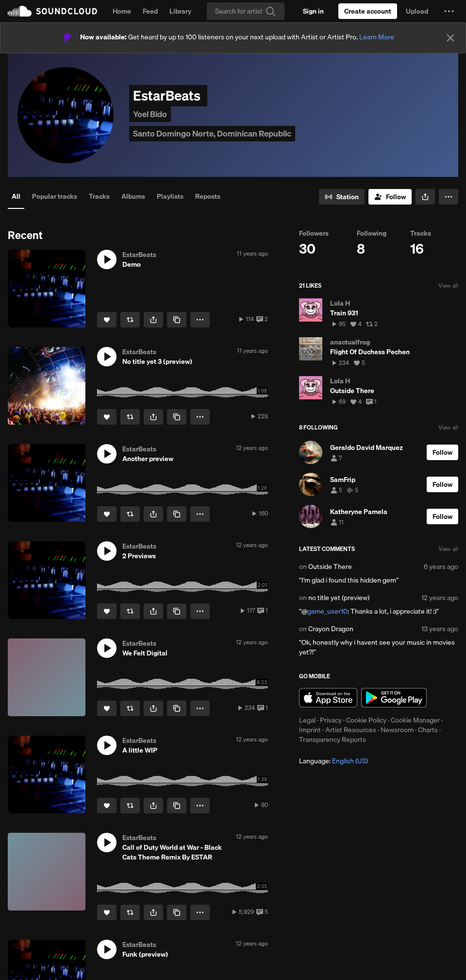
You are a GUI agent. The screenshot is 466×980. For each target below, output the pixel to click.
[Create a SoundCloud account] (368, 11)
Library (180, 11)
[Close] (450, 38)
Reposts (208, 196)
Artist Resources (351, 730)
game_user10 (327, 611)
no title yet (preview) (339, 598)
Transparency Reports (333, 739)
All (16, 196)
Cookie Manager (415, 720)
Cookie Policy (366, 720)
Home (122, 11)
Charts (428, 730)
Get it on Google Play (394, 698)
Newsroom (397, 730)
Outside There (330, 567)
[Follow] (390, 197)
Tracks (99, 196)
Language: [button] (333, 761)
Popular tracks (55, 196)
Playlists (170, 196)
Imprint (310, 730)
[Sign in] (313, 11)
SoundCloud (52, 11)
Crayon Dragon (331, 629)
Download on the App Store (328, 698)
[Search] (246, 11)
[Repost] (130, 320)
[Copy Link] (177, 320)
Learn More (377, 37)
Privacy (331, 720)
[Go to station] (342, 197)
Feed (150, 11)
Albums (133, 196)
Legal (307, 720)
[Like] (107, 320)
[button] (449, 11)
